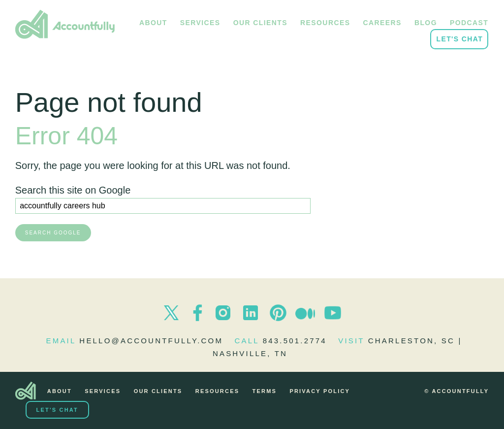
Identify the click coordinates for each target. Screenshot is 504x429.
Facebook (197, 313)
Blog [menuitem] (426, 23)
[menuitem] (26, 391)
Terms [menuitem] (265, 391)
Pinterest (278, 313)
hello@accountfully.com (151, 341)
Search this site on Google (73, 190)
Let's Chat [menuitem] (459, 39)
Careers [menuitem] (382, 23)
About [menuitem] (153, 23)
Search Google (53, 233)
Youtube (333, 313)
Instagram (223, 313)
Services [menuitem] (200, 23)
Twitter (171, 313)
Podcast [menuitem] (469, 23)
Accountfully (65, 25)
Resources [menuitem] (325, 23)
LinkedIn (251, 313)
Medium (305, 313)
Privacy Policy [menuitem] (320, 391)
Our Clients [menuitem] (260, 23)
